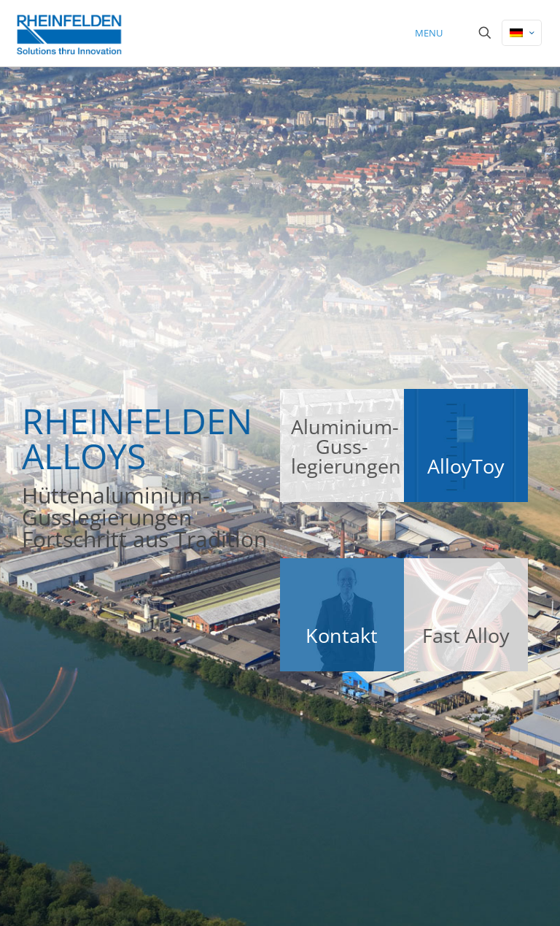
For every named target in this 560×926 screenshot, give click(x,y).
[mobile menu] (434, 33)
